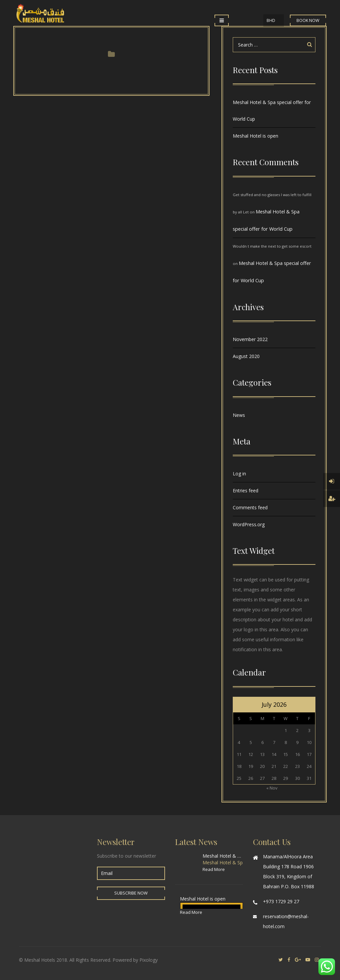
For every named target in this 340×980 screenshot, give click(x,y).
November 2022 (250, 339)
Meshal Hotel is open (255, 136)
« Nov (272, 788)
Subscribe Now (131, 893)
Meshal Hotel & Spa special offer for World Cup (272, 111)
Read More (214, 869)
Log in (239, 474)
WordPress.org (249, 524)
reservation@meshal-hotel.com (286, 921)
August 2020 (246, 356)
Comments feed (250, 507)
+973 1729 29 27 (281, 901)
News (239, 415)
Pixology (149, 960)
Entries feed (246, 490)
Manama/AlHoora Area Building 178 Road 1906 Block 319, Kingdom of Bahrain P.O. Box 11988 (289, 871)
